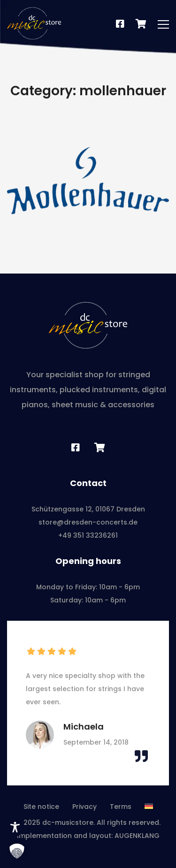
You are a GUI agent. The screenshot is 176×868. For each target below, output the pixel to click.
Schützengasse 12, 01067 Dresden (88, 509)
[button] (17, 851)
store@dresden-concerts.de (88, 522)
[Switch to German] (149, 807)
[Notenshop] (141, 24)
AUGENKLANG (137, 836)
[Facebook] (120, 24)
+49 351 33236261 (88, 535)
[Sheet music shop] (100, 448)
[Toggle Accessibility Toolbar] (15, 827)
